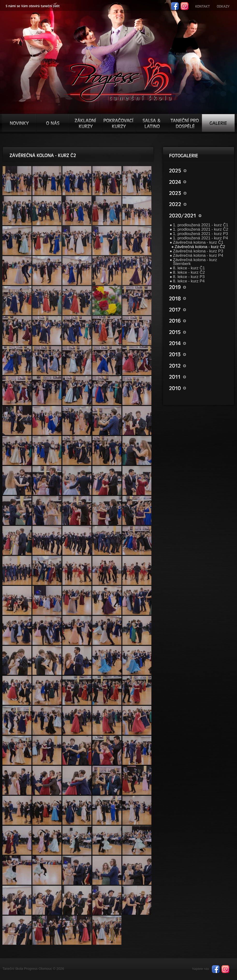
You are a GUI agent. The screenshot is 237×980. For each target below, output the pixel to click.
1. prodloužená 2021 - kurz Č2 (201, 229)
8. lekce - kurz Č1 (189, 268)
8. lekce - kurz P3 (189, 277)
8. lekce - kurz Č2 (189, 272)
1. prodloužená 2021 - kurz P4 (200, 238)
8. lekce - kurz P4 (189, 281)
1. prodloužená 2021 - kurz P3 (200, 234)
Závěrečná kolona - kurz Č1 (198, 242)
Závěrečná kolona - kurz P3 (198, 251)
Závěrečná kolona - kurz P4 (198, 255)
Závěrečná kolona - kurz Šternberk (195, 262)
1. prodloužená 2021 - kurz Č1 (201, 225)
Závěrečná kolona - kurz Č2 (200, 247)
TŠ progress (121, 79)
